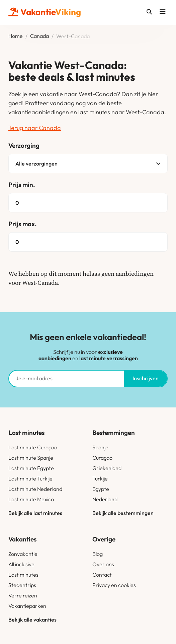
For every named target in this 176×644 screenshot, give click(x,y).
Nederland (105, 499)
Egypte (101, 489)
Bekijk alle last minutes (35, 513)
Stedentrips (22, 585)
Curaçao (102, 458)
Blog (98, 554)
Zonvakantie (23, 554)
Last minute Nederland (35, 489)
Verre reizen (23, 595)
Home (16, 36)
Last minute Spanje (31, 458)
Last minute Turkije (30, 478)
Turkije (100, 478)
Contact (102, 575)
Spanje (100, 447)
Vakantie (45, 12)
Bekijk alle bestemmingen (123, 513)
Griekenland (107, 468)
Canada (39, 36)
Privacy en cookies (114, 585)
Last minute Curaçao (33, 447)
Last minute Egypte (31, 468)
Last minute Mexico (31, 499)
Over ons (103, 564)
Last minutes (23, 575)
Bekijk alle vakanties (32, 620)
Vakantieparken (27, 606)
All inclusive (21, 564)
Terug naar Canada (35, 128)
